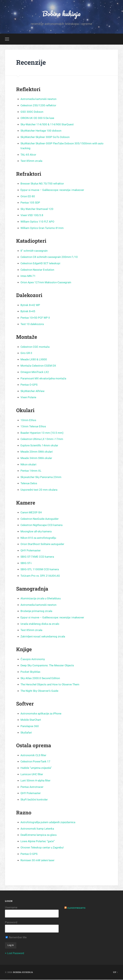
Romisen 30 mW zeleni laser (38, 860)
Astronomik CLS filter (34, 756)
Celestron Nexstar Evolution (38, 270)
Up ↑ (116, 972)
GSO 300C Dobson (32, 112)
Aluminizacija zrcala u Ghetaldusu (42, 599)
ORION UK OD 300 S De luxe (38, 118)
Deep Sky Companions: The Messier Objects (49, 666)
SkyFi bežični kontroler (35, 800)
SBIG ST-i (26, 563)
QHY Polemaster (31, 551)
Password (11, 923)
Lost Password (16, 954)
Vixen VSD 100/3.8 (32, 216)
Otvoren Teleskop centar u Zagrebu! (43, 848)
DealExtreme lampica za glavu (40, 835)
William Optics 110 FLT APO (38, 222)
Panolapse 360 (30, 727)
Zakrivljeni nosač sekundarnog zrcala (44, 637)
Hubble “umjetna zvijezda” (37, 768)
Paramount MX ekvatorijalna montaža (45, 379)
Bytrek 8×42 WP (31, 305)
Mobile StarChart (31, 720)
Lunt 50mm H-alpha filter (36, 781)
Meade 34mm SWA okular (37, 458)
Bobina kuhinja (61, 14)
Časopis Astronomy (33, 660)
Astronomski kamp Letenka (38, 829)
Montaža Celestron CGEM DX (39, 366)
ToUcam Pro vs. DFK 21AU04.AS (41, 576)
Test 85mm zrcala (32, 161)
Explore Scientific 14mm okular (40, 446)
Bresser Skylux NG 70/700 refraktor (43, 184)
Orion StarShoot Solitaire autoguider (43, 544)
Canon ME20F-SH (32, 513)
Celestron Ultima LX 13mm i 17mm (43, 439)
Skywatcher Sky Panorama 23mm (42, 477)
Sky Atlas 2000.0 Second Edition (41, 678)
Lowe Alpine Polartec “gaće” (38, 842)
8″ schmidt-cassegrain (35, 251)
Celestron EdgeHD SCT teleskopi (41, 264)
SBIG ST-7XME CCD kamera (38, 557)
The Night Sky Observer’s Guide (40, 691)
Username (11, 908)
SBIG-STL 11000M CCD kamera (41, 570)
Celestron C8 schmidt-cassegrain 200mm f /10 (50, 257)
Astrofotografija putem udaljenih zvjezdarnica (49, 823)
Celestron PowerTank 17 (36, 762)
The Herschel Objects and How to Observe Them (51, 685)
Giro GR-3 (26, 353)
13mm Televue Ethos (34, 427)
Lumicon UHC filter (33, 774)
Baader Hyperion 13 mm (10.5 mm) (43, 433)
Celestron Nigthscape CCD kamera (43, 525)
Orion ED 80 (28, 197)
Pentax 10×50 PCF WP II (36, 318)
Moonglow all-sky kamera (37, 532)
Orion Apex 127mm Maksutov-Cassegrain (47, 283)
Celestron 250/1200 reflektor (39, 106)
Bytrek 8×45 (28, 312)
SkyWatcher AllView (33, 391)
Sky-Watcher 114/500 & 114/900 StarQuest (48, 125)
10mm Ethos (29, 420)
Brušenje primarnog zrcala (37, 611)
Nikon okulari (29, 465)
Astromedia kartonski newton (39, 99)
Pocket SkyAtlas (31, 672)
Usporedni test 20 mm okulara (40, 490)
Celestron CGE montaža (36, 347)
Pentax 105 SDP (31, 203)
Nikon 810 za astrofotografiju (39, 538)
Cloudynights (77, 908)
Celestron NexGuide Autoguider (41, 519)
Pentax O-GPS (29, 385)
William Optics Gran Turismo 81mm (43, 228)
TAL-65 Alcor (29, 155)
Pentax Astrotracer (33, 787)
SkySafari (27, 733)
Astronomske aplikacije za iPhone (42, 714)
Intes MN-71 (28, 276)
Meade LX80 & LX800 (34, 360)
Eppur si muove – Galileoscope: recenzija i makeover (54, 190)
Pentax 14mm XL (31, 471)
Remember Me (16, 938)
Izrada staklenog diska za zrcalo (41, 624)
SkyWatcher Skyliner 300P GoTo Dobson (46, 137)
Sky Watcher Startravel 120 (38, 209)
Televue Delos (29, 484)
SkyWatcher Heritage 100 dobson (42, 131)
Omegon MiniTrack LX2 (35, 372)
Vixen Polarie (29, 398)
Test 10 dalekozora (33, 324)
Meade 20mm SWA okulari (37, 452)
